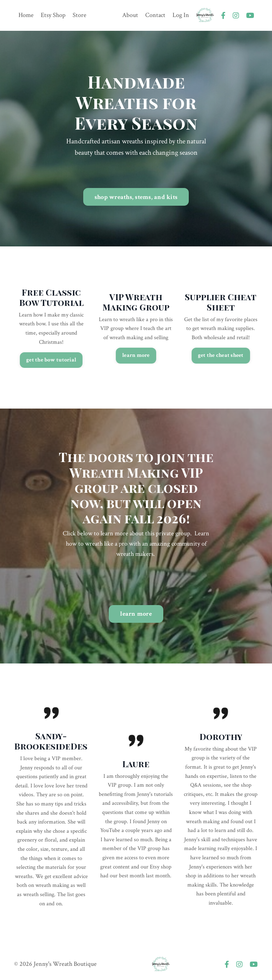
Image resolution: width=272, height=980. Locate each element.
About (130, 15)
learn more (136, 355)
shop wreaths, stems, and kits (136, 197)
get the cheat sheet (221, 355)
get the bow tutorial (51, 360)
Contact (155, 15)
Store (80, 15)
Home (26, 15)
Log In (181, 15)
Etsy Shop (53, 15)
